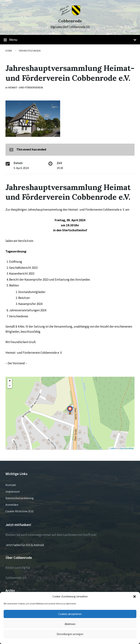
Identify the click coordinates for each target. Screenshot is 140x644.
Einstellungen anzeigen (70, 634)
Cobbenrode (70, 21)
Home (9, 51)
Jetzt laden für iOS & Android (25, 545)
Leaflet (113, 448)
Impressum (13, 491)
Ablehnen (70, 624)
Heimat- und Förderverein (26, 87)
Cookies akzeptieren (70, 614)
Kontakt (11, 485)
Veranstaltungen (30, 51)
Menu (70, 40)
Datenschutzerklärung (20, 498)
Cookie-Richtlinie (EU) (19, 511)
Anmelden (12, 505)
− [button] (10, 386)
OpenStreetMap (127, 448)
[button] (135, 596)
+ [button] (10, 381)
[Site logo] (70, 14)
